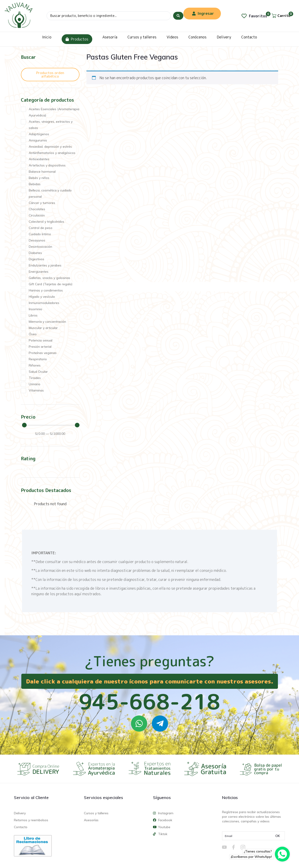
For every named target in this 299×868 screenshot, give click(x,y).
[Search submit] (178, 16)
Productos (77, 39)
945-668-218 (149, 702)
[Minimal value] (51, 425)
